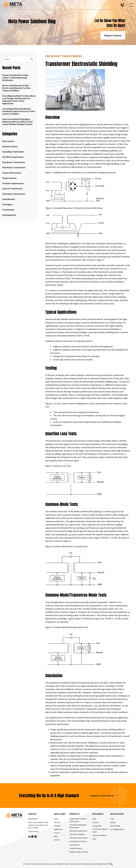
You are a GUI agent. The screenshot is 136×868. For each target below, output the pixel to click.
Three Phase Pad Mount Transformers (78, 826)
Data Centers (8, 141)
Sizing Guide (97, 826)
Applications (58, 829)
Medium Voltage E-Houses (79, 852)
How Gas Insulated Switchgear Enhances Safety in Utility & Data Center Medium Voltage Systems (17, 122)
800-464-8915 (33, 819)
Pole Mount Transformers (14, 168)
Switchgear (7, 204)
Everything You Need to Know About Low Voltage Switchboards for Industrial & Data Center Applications (19, 100)
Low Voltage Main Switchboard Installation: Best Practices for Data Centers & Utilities (19, 111)
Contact (57, 840)
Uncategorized (9, 215)
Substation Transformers (14, 194)
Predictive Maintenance (13, 183)
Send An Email (33, 831)
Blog (56, 836)
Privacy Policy (69, 864)
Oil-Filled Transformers (13, 157)
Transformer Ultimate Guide (100, 830)
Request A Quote (113, 35)
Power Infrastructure (12, 173)
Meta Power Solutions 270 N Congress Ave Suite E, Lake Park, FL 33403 (38, 825)
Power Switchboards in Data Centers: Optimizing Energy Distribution (15, 78)
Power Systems (9, 178)
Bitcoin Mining (115, 826)
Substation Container (77, 834)
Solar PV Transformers (13, 189)
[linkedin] (30, 837)
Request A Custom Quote (104, 796)
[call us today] (122, 5)
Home (56, 819)
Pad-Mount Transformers (14, 162)
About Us (57, 822)
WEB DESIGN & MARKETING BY (102, 864)
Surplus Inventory (76, 848)
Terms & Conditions (100, 835)
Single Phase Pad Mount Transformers (78, 820)
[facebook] (33, 837)
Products (57, 826)
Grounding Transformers (13, 152)
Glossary (96, 822)
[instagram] (36, 837)
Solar (112, 819)
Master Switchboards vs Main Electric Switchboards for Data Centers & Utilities (16, 88)
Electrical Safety (10, 147)
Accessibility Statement (82, 864)
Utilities (113, 822)
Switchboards (9, 199)
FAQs (94, 819)
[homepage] (17, 816)
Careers (57, 833)
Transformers (8, 210)
